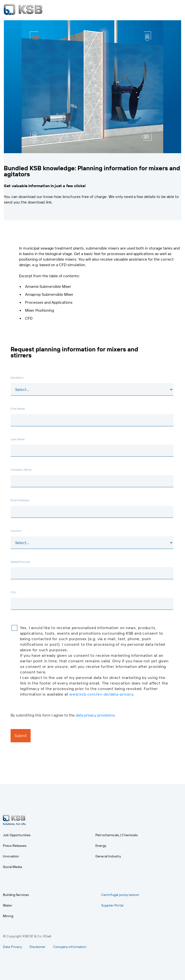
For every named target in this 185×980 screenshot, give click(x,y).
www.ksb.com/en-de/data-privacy (101, 694)
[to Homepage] (23, 9)
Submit (21, 736)
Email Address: (20, 500)
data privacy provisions (95, 715)
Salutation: (17, 377)
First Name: (18, 408)
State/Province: (21, 562)
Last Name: (18, 439)
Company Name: (21, 469)
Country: (16, 531)
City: (13, 592)
